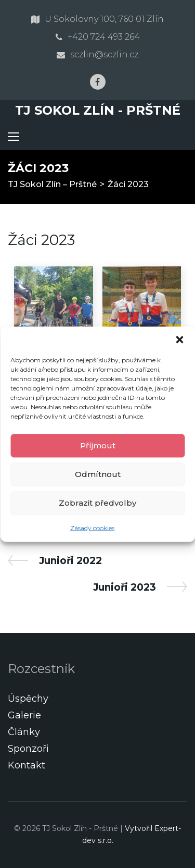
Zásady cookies (92, 527)
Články (24, 732)
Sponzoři (28, 749)
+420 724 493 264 (104, 37)
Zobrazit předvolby (97, 503)
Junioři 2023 (125, 587)
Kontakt (27, 765)
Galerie (24, 715)
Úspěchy (28, 699)
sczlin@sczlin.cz (104, 54)
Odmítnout (98, 474)
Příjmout (98, 445)
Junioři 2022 (70, 560)
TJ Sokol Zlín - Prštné (98, 110)
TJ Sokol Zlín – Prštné (52, 184)
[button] (179, 339)
